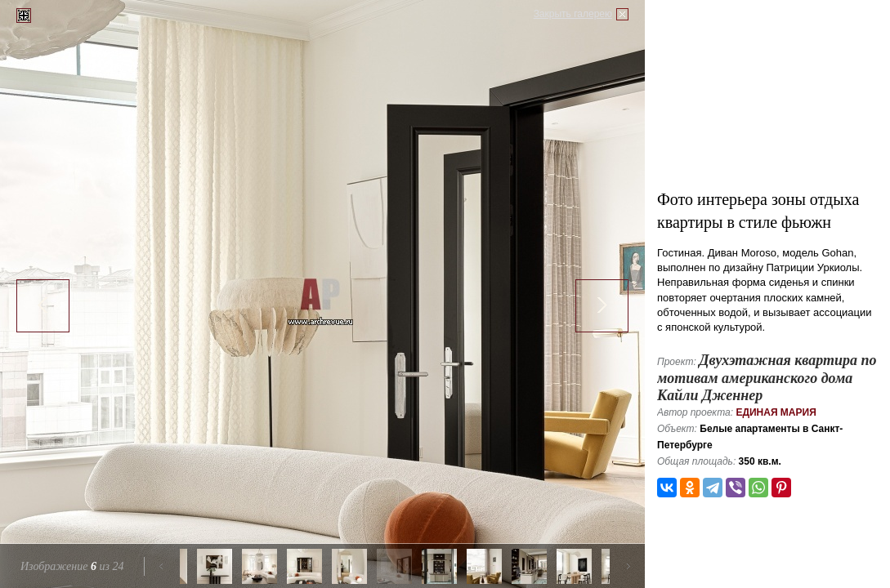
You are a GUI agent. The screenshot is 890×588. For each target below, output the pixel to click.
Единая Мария (776, 412)
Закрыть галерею (573, 14)
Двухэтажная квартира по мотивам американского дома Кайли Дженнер (767, 378)
